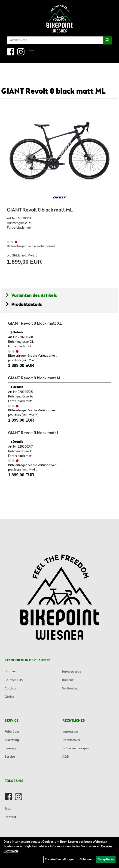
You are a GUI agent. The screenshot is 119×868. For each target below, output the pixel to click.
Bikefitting (12, 740)
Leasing (10, 748)
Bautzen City (14, 680)
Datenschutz (71, 740)
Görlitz (9, 697)
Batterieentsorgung (76, 748)
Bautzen (11, 671)
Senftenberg (71, 689)
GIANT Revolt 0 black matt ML (53, 92)
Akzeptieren (106, 860)
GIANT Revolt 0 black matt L (34, 433)
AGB (66, 757)
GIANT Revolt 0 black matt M (34, 378)
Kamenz (68, 680)
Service (10, 757)
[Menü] (32, 52)
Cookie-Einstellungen (60, 860)
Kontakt (10, 817)
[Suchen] (107, 40)
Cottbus (10, 689)
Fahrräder (12, 732)
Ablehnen (86, 860)
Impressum (70, 732)
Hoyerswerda (72, 672)
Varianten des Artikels (31, 296)
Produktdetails (24, 305)
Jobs (8, 809)
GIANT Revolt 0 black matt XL (35, 323)
